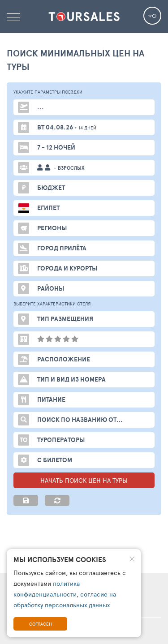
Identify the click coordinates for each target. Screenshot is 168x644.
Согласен (41, 624)
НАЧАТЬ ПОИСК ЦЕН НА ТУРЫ (84, 480)
